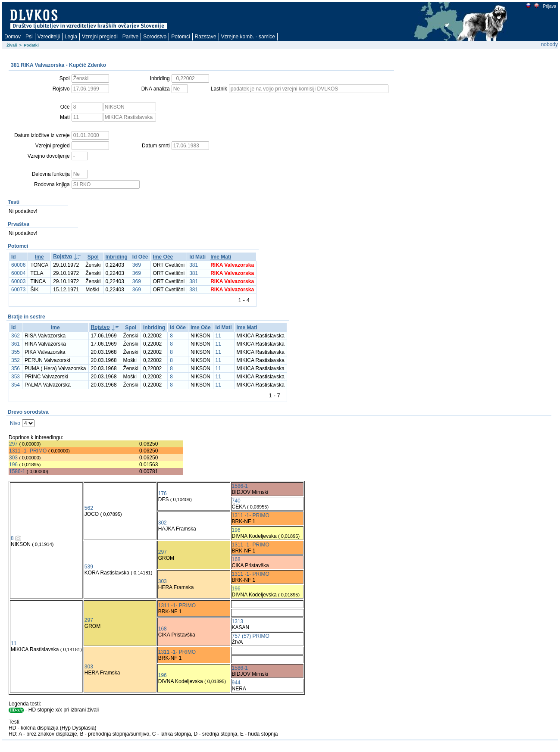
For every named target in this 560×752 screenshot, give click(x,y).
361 (16, 344)
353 (16, 377)
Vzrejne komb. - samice (248, 37)
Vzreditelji (49, 37)
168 (236, 559)
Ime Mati (221, 257)
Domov (13, 37)
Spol (93, 257)
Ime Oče (163, 257)
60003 (18, 281)
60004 (18, 273)
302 (163, 523)
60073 (18, 290)
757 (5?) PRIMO (251, 636)
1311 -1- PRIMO (28, 451)
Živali (12, 45)
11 (218, 336)
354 (16, 385)
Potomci (180, 37)
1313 (238, 621)
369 (137, 265)
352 (16, 360)
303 (13, 458)
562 (89, 508)
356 (16, 368)
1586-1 (17, 471)
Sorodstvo (155, 37)
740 (236, 501)
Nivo (15, 423)
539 (89, 567)
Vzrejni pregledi (100, 37)
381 (194, 265)
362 (16, 336)
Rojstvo (63, 256)
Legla (71, 37)
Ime (39, 257)
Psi (29, 37)
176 (163, 493)
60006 (18, 265)
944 (236, 683)
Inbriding (117, 257)
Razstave (206, 37)
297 (13, 444)
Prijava (549, 6)
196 (13, 465)
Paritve (130, 37)
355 (16, 352)
